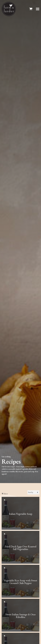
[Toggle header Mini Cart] (31, 9)
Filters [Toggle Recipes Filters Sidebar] (5, 494)
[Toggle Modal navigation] (38, 9)
